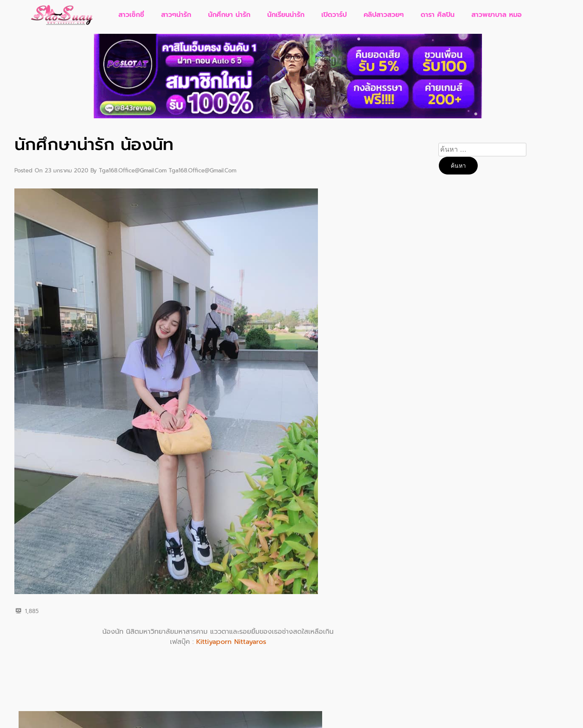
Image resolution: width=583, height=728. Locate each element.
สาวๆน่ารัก (176, 15)
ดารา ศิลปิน (438, 15)
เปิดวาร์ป (334, 15)
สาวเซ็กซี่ (131, 15)
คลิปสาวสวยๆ (384, 15)
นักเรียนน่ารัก (286, 15)
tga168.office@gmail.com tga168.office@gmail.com (168, 170)
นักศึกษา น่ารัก (229, 15)
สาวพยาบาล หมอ (497, 15)
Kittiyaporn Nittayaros (231, 642)
